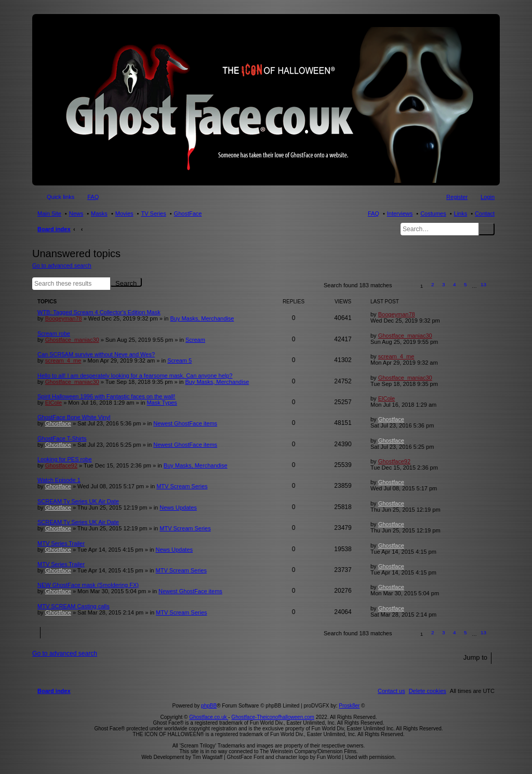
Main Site (49, 213)
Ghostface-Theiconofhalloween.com (273, 717)
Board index (54, 229)
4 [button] (455, 284)
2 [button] (433, 284)
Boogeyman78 (64, 318)
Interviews (400, 213)
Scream (195, 340)
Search (487, 229)
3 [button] (444, 284)
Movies (124, 213)
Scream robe (54, 333)
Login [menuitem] (488, 197)
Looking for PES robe (65, 459)
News (76, 213)
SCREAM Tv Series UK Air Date (78, 501)
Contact (485, 213)
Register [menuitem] (457, 197)
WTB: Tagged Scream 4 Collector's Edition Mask (99, 312)
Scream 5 (179, 361)
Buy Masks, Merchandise (202, 318)
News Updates (178, 508)
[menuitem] (428, 691)
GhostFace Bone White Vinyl (74, 417)
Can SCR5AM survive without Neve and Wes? (96, 354)
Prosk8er (349, 706)
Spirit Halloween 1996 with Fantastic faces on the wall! (106, 396)
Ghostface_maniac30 (72, 340)
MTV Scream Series (182, 486)
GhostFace (188, 213)
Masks (99, 213)
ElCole (54, 403)
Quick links (61, 197)
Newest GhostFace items (185, 423)
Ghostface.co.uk (209, 717)
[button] (405, 286)
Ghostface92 (61, 465)
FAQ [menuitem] (93, 197)
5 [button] (465, 284)
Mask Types (162, 403)
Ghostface (58, 423)
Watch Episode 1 (59, 480)
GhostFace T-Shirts (62, 438)
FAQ (374, 213)
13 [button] (483, 284)
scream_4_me (63, 361)
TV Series (153, 213)
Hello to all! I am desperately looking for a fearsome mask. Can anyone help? (135, 376)
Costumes (433, 213)
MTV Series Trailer (61, 543)
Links (461, 213)
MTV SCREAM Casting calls (74, 606)
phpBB (209, 706)
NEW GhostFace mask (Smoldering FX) (88, 585)
